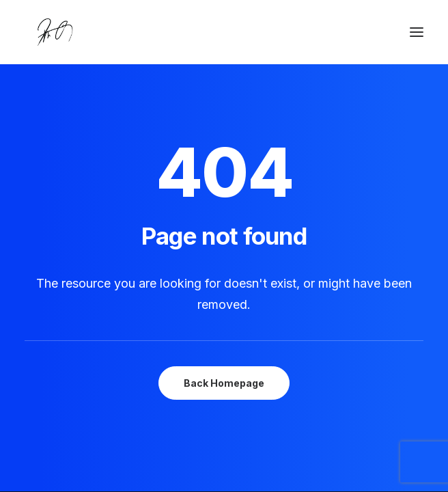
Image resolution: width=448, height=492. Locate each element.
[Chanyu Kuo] (224, 32)
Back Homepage (224, 383)
